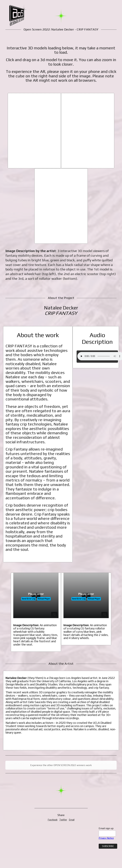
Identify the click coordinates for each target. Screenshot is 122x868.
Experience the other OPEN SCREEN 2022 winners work (61, 765)
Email (72, 820)
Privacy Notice (106, 838)
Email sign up (106, 828)
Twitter (63, 820)
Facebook (53, 820)
